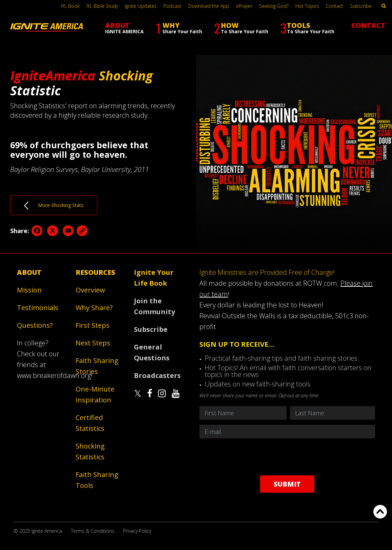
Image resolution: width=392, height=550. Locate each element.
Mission (29, 290)
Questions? (35, 325)
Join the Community (154, 306)
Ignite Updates (141, 6)
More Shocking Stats (54, 206)
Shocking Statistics (90, 451)
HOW (241, 28)
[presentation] (287, 457)
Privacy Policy (137, 531)
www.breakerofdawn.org (54, 375)
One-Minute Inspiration (95, 394)
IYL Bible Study (102, 6)
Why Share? (94, 308)
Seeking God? (274, 6)
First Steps (93, 325)
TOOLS (307, 28)
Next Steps (93, 343)
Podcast (172, 6)
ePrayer (244, 6)
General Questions (152, 352)
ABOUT (124, 28)
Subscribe (361, 6)
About (29, 272)
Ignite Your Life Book (154, 278)
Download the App (209, 6)
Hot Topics (307, 6)
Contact (335, 6)
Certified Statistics (90, 423)
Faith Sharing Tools (97, 480)
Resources (95, 272)
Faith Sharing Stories (97, 366)
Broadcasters (157, 375)
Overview (90, 290)
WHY (179, 28)
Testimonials (38, 308)
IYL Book (70, 6)
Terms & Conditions (93, 531)
